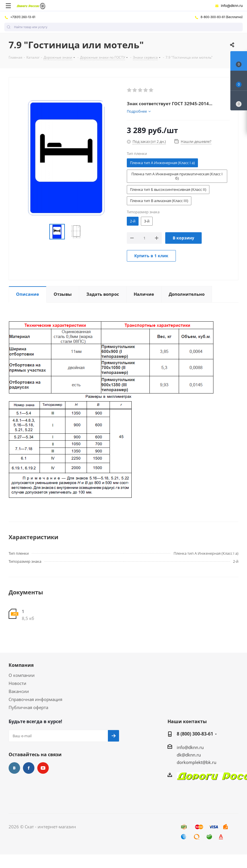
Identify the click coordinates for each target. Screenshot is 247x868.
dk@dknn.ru (189, 755)
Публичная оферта (28, 707)
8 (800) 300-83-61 (195, 734)
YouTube (43, 768)
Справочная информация (35, 699)
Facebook (29, 768)
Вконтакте (14, 768)
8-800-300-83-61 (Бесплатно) (219, 17)
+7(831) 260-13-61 (20, 17)
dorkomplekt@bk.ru (197, 762)
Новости (17, 683)
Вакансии (19, 691)
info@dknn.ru (229, 6)
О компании (22, 675)
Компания (21, 665)
